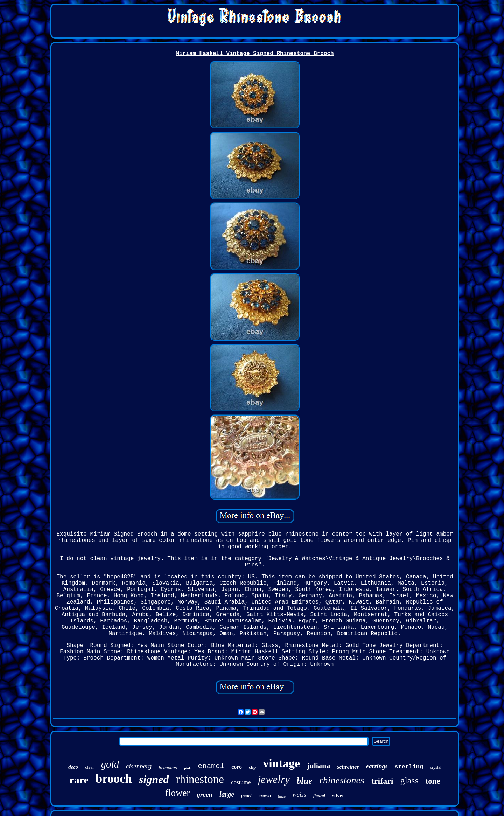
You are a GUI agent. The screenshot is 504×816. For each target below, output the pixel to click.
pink (187, 768)
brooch (114, 779)
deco (73, 767)
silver (338, 795)
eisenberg (139, 766)
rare (79, 780)
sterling (409, 767)
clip (252, 767)
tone (433, 781)
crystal (436, 767)
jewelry (274, 779)
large (227, 794)
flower (177, 793)
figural (319, 796)
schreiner (348, 767)
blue (304, 781)
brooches (168, 768)
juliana (318, 765)
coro (237, 767)
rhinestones (342, 780)
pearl (246, 796)
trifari (382, 781)
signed (154, 779)
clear (89, 767)
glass (409, 780)
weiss (299, 795)
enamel (211, 766)
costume (241, 782)
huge (282, 796)
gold (110, 764)
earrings (377, 766)
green (205, 794)
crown (265, 796)
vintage (281, 763)
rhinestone (200, 779)
